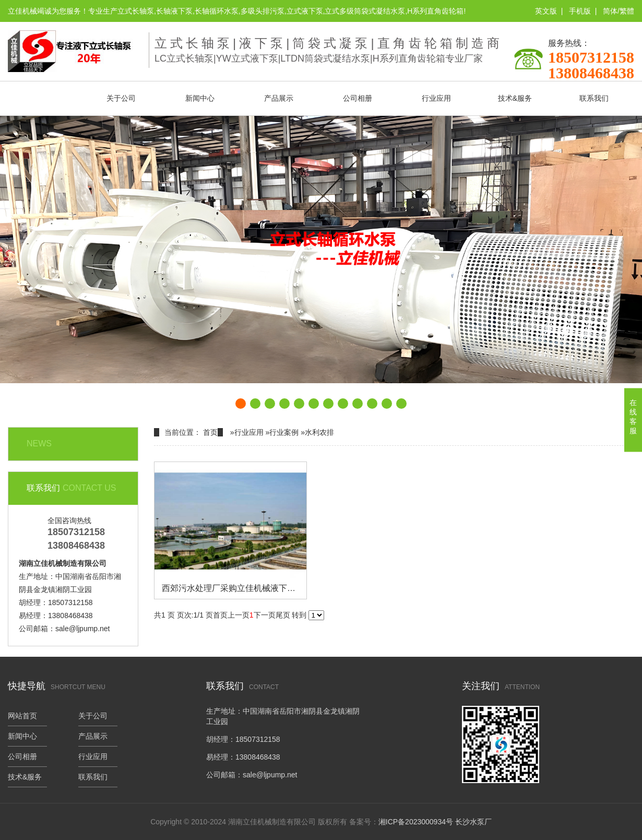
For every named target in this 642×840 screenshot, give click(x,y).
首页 (210, 432)
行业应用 (436, 98)
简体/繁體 (619, 11)
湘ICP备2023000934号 (416, 822)
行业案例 (284, 432)
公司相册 (358, 98)
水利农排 (319, 432)
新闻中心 (200, 98)
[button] (241, 404)
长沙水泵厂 (473, 822)
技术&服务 (515, 98)
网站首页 (42, 98)
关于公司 (121, 98)
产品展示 (279, 98)
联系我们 (594, 98)
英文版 (546, 11)
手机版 (580, 11)
